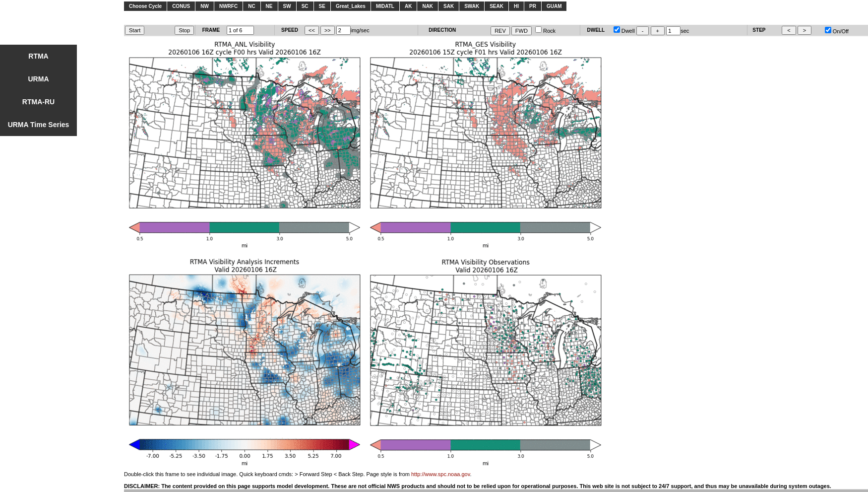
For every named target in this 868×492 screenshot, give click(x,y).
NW (205, 6)
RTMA (38, 56)
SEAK (496, 6)
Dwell (624, 31)
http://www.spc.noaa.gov (440, 474)
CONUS (181, 6)
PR (533, 6)
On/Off (837, 31)
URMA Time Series (39, 125)
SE (322, 6)
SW (287, 6)
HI (516, 6)
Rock (545, 31)
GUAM (554, 6)
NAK (428, 6)
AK (408, 6)
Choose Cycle (145, 6)
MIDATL (385, 6)
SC (305, 6)
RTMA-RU (38, 102)
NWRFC (228, 6)
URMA (39, 79)
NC (251, 6)
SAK (449, 6)
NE (269, 6)
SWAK (472, 6)
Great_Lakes (351, 6)
